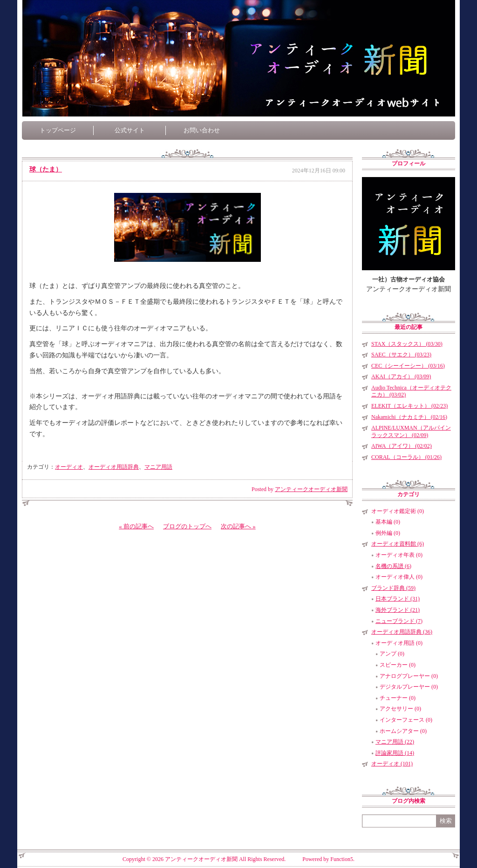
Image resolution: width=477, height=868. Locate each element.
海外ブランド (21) (398, 610)
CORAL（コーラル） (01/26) (406, 457)
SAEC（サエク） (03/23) (401, 355)
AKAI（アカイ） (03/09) (401, 376)
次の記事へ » (238, 526)
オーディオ (69, 467)
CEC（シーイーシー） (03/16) (408, 366)
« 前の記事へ (136, 526)
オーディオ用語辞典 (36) (402, 632)
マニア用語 (158, 467)
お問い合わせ (202, 130)
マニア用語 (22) (395, 742)
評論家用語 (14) (395, 753)
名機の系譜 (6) (393, 566)
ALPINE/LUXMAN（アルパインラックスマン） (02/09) (411, 431)
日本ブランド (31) (398, 599)
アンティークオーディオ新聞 (311, 489)
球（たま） (46, 169)
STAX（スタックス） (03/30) (407, 344)
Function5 (342, 859)
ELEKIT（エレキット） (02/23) (409, 406)
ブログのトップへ (187, 526)
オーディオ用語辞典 (114, 467)
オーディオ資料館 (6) (398, 544)
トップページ (58, 130)
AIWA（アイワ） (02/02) (402, 446)
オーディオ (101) (392, 764)
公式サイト (130, 130)
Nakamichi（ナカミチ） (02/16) (409, 417)
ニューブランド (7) (399, 621)
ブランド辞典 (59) (393, 588)
